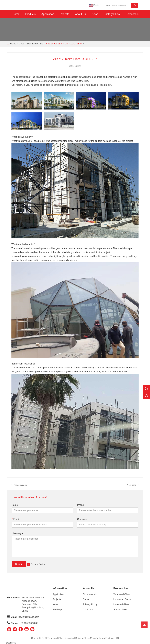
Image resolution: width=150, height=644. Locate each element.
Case (22, 44)
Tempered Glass (122, 594)
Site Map (57, 610)
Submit (19, 564)
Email (15, 519)
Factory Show (112, 14)
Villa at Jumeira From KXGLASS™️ (64, 44)
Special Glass (120, 610)
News (95, 14)
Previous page (19, 485)
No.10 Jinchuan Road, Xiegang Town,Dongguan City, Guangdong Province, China (33, 604)
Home (16, 14)
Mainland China (35, 44)
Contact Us (132, 14)
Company (82, 519)
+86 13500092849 (29, 623)
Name (15, 505)
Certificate (88, 610)
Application (48, 14)
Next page (133, 485)
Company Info (90, 594)
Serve (86, 599)
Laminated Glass (122, 599)
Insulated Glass (121, 604)
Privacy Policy (38, 564)
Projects (65, 14)
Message (17, 533)
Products (30, 14)
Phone (81, 505)
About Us (81, 14)
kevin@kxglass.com (29, 617)
